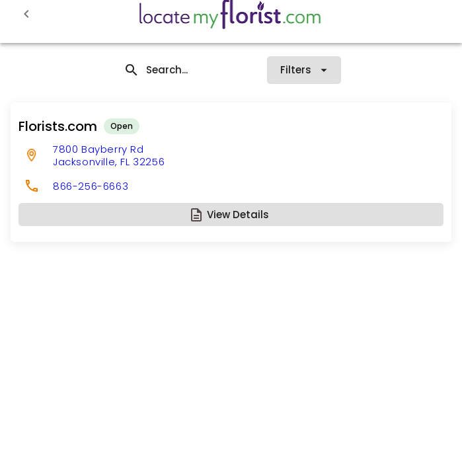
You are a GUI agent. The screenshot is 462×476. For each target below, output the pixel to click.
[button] (231, 215)
